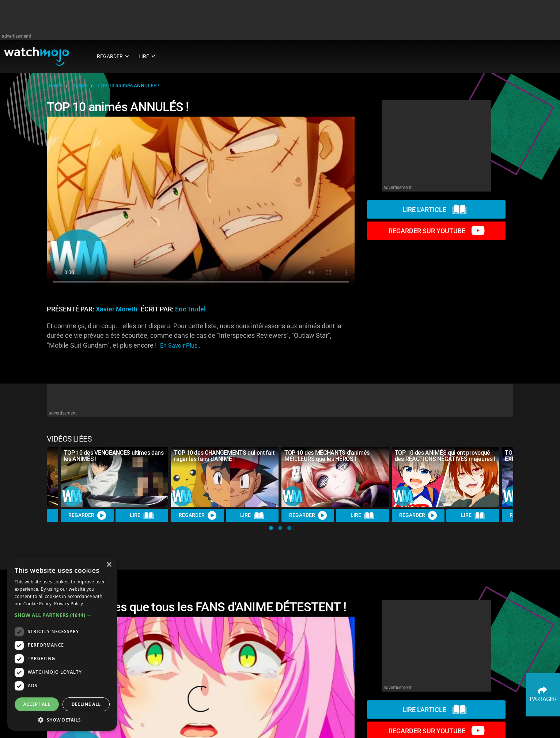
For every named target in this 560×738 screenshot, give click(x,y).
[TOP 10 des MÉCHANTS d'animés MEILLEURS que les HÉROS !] (335, 477)
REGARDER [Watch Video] (87, 515)
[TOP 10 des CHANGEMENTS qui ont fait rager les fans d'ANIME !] (225, 477)
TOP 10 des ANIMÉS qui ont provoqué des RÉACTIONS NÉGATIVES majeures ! (445, 456)
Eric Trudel (190, 309)
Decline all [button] (86, 704)
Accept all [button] (37, 704)
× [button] (109, 565)
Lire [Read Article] (142, 515)
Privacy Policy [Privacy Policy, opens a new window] (69, 604)
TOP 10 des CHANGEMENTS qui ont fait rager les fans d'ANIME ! (224, 456)
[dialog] (62, 644)
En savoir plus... (181, 346)
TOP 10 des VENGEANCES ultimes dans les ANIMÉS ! (114, 456)
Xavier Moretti (117, 309)
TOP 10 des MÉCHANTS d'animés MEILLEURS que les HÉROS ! (327, 456)
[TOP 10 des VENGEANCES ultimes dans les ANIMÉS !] (115, 477)
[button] (271, 528)
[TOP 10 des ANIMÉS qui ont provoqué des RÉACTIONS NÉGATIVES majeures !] (446, 477)
